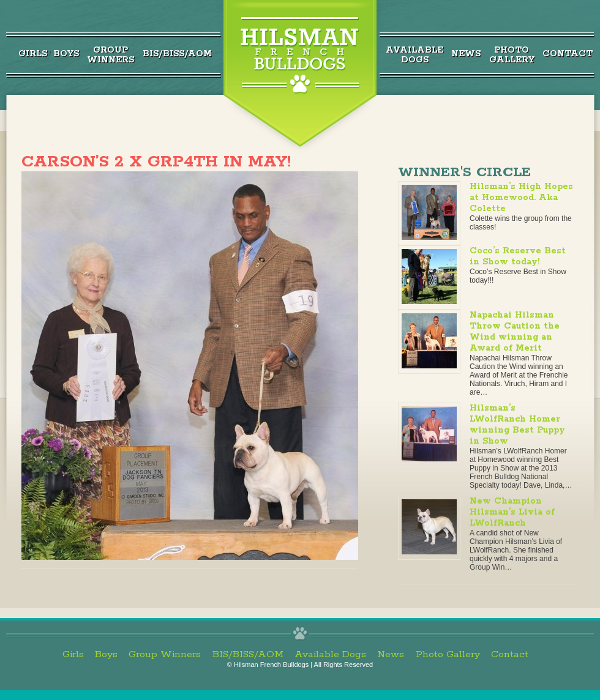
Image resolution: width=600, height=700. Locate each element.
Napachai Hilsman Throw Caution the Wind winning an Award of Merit (515, 332)
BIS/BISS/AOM (177, 54)
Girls (33, 54)
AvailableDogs (414, 55)
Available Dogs (330, 654)
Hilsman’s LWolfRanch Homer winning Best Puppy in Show (517, 425)
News (466, 54)
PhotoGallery (512, 55)
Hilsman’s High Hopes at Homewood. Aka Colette (521, 198)
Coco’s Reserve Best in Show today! (518, 256)
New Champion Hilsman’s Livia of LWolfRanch (512, 512)
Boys (66, 54)
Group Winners (165, 654)
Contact (568, 54)
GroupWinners (111, 55)
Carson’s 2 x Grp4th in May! (156, 162)
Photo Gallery (448, 654)
